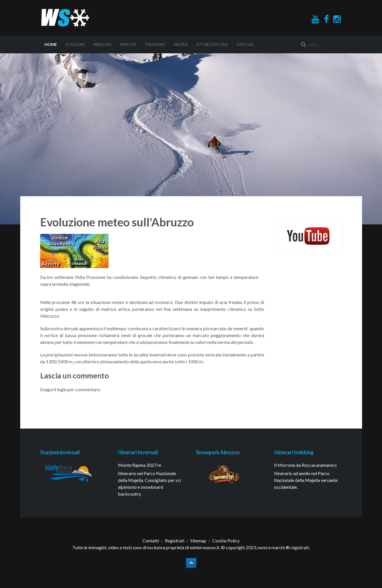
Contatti (151, 541)
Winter (128, 44)
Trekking (155, 44)
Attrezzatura (212, 44)
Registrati (175, 541)
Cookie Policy (226, 541)
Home (51, 44)
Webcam (102, 44)
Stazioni (75, 44)
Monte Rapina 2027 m (140, 465)
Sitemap (198, 541)
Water (181, 44)
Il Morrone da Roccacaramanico (305, 465)
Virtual (245, 44)
